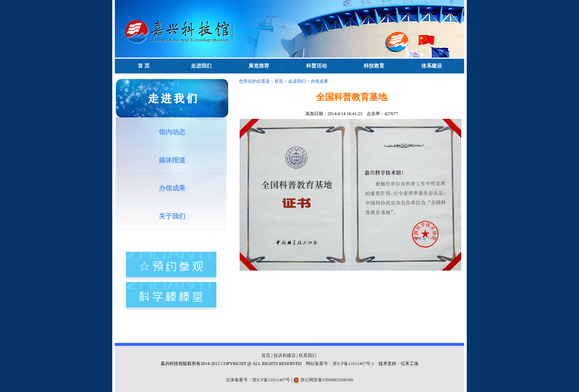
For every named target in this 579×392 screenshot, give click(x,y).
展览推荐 (259, 66)
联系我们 (308, 355)
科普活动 (316, 66)
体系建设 (432, 66)
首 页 (144, 66)
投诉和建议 (285, 355)
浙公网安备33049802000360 (327, 380)
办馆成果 (319, 81)
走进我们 (201, 66)
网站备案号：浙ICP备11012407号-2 (340, 364)
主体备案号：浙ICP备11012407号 (258, 380)
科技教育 (374, 66)
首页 (279, 81)
